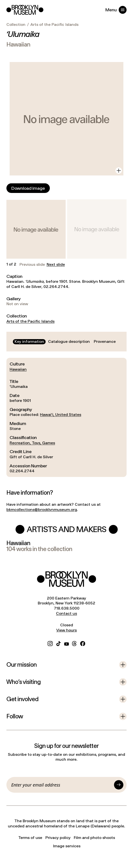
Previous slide (32, 265)
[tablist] (65, 342)
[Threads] (75, 643)
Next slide (56, 265)
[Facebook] (83, 643)
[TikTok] (58, 643)
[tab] (29, 342)
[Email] (62, 785)
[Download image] (28, 188)
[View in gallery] (119, 171)
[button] (36, 229)
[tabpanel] (66, 417)
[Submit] (119, 785)
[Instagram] (50, 643)
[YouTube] (66, 643)
